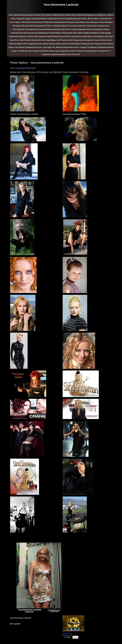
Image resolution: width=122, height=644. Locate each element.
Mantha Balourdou (54, 29)
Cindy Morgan (105, 33)
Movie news (54, 51)
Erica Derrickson (31, 33)
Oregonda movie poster (83, 40)
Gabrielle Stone (17, 33)
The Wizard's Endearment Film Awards (59, 22)
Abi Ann (90, 29)
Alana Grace (92, 26)
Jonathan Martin (58, 15)
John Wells (78, 33)
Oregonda (80, 15)
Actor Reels (80, 22)
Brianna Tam (70, 15)
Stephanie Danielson (18, 37)
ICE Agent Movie (28, 26)
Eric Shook (46, 15)
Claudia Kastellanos (91, 33)
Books (90, 19)
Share (66, 634)
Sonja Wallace (51, 40)
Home (11, 15)
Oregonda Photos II (40, 19)
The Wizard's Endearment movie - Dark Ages (33, 47)
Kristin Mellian (55, 33)
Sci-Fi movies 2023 (65, 40)
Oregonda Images (24, 19)
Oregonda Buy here (73, 19)
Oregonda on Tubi (67, 51)
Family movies (88, 44)
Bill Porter (66, 29)
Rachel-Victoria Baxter (62, 37)
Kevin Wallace (98, 37)
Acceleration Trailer (44, 26)
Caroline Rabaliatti (79, 29)
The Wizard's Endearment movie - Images (69, 47)
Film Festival (26, 22)
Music (85, 19)
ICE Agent (17, 26)
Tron (70, 26)
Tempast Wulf (67, 33)
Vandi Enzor (44, 51)
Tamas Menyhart (106, 22)
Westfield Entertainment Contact (28, 15)
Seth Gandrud (18, 29)
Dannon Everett (39, 40)
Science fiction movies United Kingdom (65, 44)
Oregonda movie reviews (38, 44)
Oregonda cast (91, 15)
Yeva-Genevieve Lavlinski (36, 29)
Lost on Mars (15, 22)
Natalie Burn (44, 33)
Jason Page (34, 51)
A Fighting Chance (60, 26)
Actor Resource (92, 22)
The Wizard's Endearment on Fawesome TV (93, 51)
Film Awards (37, 22)
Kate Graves (77, 37)
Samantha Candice (101, 29)
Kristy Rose (87, 37)
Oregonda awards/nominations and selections (61, 54)
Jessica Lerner (103, 26)
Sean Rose (14, 40)
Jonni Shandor (26, 40)
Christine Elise (33, 37)
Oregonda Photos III (56, 19)
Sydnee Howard (46, 37)
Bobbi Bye (24, 51)
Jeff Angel (109, 37)
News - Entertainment (103, 19)
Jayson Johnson (79, 26)
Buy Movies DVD (20, 44)
